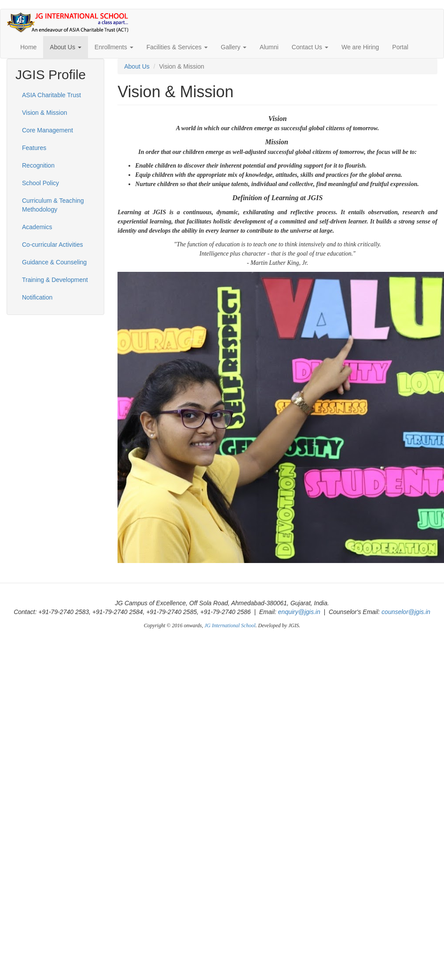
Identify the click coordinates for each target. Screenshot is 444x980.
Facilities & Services (177, 47)
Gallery (234, 47)
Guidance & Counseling (54, 262)
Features (34, 148)
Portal (400, 47)
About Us (65, 47)
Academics (37, 227)
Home (28, 47)
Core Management (48, 130)
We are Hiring (360, 47)
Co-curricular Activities (52, 245)
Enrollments (114, 47)
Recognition (38, 165)
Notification (37, 297)
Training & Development (55, 280)
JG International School (230, 625)
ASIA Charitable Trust (51, 95)
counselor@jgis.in (406, 612)
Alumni (269, 47)
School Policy (40, 183)
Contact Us (310, 47)
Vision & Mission (44, 113)
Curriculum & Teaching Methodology (53, 205)
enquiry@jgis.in (299, 612)
